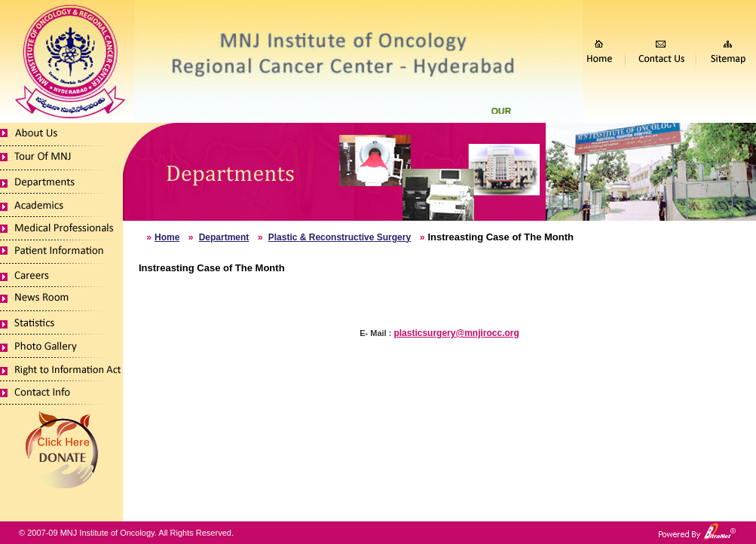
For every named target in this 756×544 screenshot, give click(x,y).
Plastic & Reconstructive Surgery (340, 237)
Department (224, 237)
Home (167, 237)
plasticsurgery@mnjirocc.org (456, 333)
